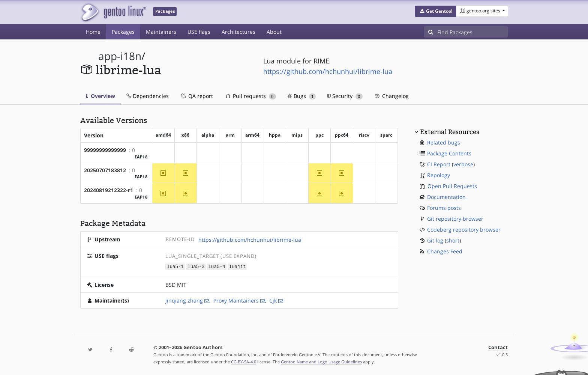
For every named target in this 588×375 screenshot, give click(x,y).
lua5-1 (175, 266)
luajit (237, 266)
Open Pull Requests (452, 186)
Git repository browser (455, 219)
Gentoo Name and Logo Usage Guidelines (321, 361)
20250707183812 (105, 170)
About (274, 32)
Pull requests (251, 96)
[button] (436, 11)
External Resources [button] (450, 132)
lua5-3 (196, 266)
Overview (100, 96)
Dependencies (148, 96)
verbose (463, 164)
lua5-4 (217, 266)
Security (345, 96)
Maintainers (161, 32)
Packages (123, 32)
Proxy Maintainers (236, 300)
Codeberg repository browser (464, 230)
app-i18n (120, 56)
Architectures (238, 32)
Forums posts (444, 208)
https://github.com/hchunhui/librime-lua (328, 71)
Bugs (302, 96)
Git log (435, 240)
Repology (439, 175)
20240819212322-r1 (109, 190)
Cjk (273, 300)
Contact (498, 347)
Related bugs (444, 142)
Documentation (446, 197)
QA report (196, 96)
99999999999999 (105, 150)
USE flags (199, 32)
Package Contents (449, 153)
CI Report (439, 164)
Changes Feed (445, 251)
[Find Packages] (472, 32)
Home (93, 32)
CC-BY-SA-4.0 (244, 361)
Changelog (391, 96)
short (453, 240)
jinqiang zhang (184, 300)
